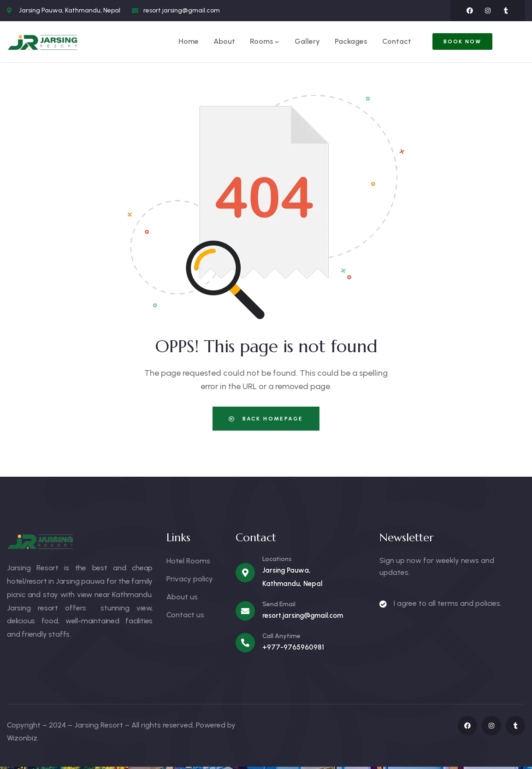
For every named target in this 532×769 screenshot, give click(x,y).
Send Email (279, 604)
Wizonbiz (22, 738)
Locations (277, 559)
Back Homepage (266, 419)
